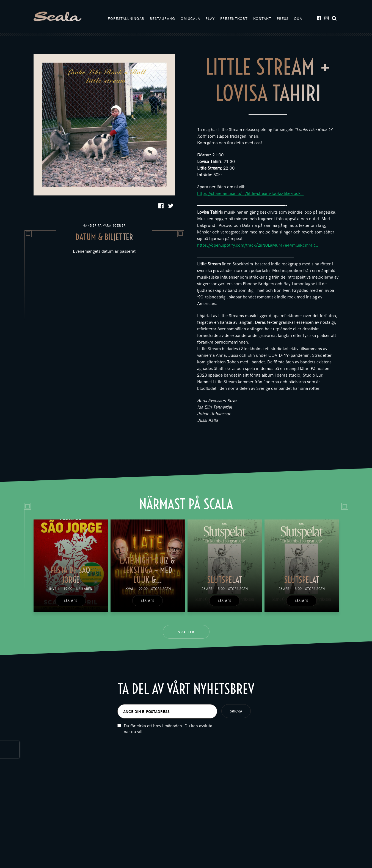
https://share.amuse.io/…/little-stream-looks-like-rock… (250, 193)
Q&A (298, 18)
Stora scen (161, 589)
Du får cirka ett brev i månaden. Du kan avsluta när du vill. (168, 729)
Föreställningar (126, 18)
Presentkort (234, 18)
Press (283, 18)
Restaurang (162, 18)
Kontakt (262, 18)
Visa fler (186, 632)
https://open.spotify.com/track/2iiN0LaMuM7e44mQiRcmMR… (258, 245)
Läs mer (71, 601)
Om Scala (190, 18)
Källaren (84, 589)
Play (210, 18)
